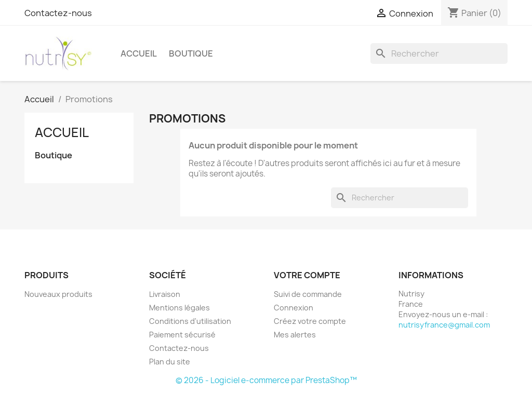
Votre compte (307, 275)
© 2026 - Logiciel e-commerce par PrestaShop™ (266, 380)
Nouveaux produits (58, 294)
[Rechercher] (439, 53)
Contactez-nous (58, 13)
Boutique (191, 53)
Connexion (294, 308)
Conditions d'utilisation (190, 321)
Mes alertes (295, 335)
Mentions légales (179, 308)
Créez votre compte (310, 321)
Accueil (139, 53)
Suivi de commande (308, 294)
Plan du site (170, 362)
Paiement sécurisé (182, 335)
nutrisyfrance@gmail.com (444, 325)
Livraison (165, 294)
